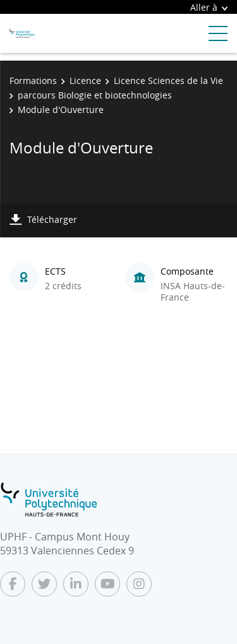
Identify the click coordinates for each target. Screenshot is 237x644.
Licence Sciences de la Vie (168, 80)
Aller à (209, 7)
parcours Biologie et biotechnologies (95, 95)
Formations (33, 80)
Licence (85, 80)
